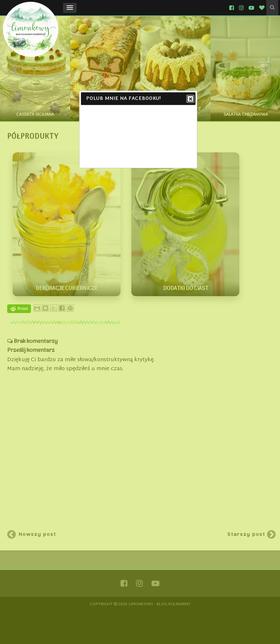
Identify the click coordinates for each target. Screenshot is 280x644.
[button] (70, 8)
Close (190, 99)
